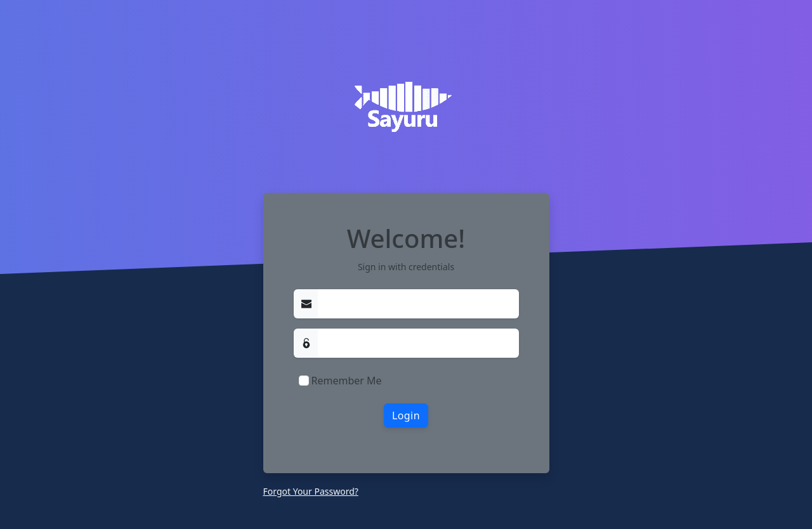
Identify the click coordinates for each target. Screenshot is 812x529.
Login (406, 415)
